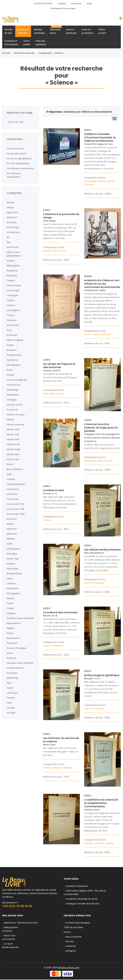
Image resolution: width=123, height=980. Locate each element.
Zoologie (11, 713)
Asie (9, 242)
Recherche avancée (25, 53)
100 (16, 122)
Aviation (11, 261)
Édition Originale (15, 340)
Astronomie (13, 247)
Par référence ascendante (20, 169)
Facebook (76, 4)
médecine (99, 583)
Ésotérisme (12, 360)
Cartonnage (13, 291)
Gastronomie (13, 385)
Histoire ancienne (16, 425)
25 (8, 122)
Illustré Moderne (15, 469)
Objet (10, 579)
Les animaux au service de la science (61, 740)
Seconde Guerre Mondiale (20, 663)
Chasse (11, 301)
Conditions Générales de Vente (81, 899)
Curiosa (11, 315)
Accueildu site (8, 31)
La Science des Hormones (60, 613)
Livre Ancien (13, 499)
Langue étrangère (16, 484)
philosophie (90, 461)
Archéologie (13, 227)
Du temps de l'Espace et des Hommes (59, 366)
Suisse (10, 688)
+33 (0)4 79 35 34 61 (43, 4)
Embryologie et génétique (102, 675)
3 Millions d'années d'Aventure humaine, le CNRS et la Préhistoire (100, 138)
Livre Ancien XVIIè (16, 509)
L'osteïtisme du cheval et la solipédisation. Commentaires (101, 803)
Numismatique (14, 574)
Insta (89, 4)
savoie (88, 335)
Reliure (10, 633)
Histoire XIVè (13, 430)
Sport (9, 683)
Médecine (12, 529)
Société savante (15, 668)
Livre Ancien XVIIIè (16, 514)
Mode (10, 544)
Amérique (12, 223)
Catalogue (12, 296)
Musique (11, 564)
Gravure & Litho (15, 405)
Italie (9, 474)
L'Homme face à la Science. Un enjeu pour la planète (101, 428)
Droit (9, 330)
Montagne (12, 554)
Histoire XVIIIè (13, 450)
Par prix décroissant (17, 154)
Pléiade (10, 599)
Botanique (12, 276)
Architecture (13, 232)
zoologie (57, 768)
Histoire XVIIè (13, 445)
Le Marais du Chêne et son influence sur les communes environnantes (102, 284)
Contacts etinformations (11, 43)
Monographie (13, 549)
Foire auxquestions (41, 43)
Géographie (13, 395)
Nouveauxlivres (56, 30)
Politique (11, 613)
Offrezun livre (102, 31)
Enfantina (12, 350)
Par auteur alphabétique (19, 159)
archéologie (91, 181)
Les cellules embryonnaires (102, 550)
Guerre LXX (12, 410)
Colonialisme (13, 310)
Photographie (14, 594)
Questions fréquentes (76, 886)
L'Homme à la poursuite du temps (61, 216)
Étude (10, 370)
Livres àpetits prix (71, 31)
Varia (9, 703)
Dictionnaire (13, 325)
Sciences (11, 658)
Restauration (13, 638)
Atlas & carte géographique (14, 254)
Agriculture (12, 213)
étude (100, 461)
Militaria (11, 539)
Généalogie (13, 390)
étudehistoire (50, 251)
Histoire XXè (13, 459)
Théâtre (11, 698)
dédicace (106, 335)
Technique (12, 693)
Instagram (70, 951)
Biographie (12, 271)
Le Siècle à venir (54, 491)
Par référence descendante (14, 175)
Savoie (10, 653)
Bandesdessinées (39, 31)
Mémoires (12, 534)
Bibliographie (13, 266)
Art (8, 237)
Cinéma (11, 305)
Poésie (10, 604)
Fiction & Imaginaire (17, 380)
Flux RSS (69, 942)
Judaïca (11, 479)
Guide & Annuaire (16, 415)
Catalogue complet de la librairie (82, 904)
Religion (11, 628)
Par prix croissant (15, 149)
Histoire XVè (13, 435)
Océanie (11, 584)
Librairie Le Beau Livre (69, 968)
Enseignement (14, 355)
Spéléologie (13, 678)
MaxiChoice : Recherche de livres (20, 923)
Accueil (7, 53)
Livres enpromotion (87, 31)
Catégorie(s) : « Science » (52, 53)
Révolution (12, 643)
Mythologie (12, 569)
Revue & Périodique (17, 648)
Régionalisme (14, 623)
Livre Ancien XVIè (15, 504)
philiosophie (49, 394)
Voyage (11, 708)
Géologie (11, 400)
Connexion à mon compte (63, 8)
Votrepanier (27, 43)
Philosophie (12, 589)
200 (21, 122)
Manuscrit (12, 519)
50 (12, 122)
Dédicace (12, 320)
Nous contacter (73, 937)
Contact (62, 4)
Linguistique (13, 489)
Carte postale (14, 286)
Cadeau (11, 281)
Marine (10, 524)
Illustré (10, 464)
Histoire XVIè (13, 440)
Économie (12, 335)
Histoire (10, 420)
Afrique (10, 208)
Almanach (12, 218)
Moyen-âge (13, 559)
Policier (10, 608)
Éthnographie (14, 365)
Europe (10, 375)
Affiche (10, 203)
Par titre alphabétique (18, 164)
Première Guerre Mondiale (20, 618)
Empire (10, 345)
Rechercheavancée (23, 31)
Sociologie (12, 673)
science (102, 181)
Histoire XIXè (13, 454)
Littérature (12, 494)
